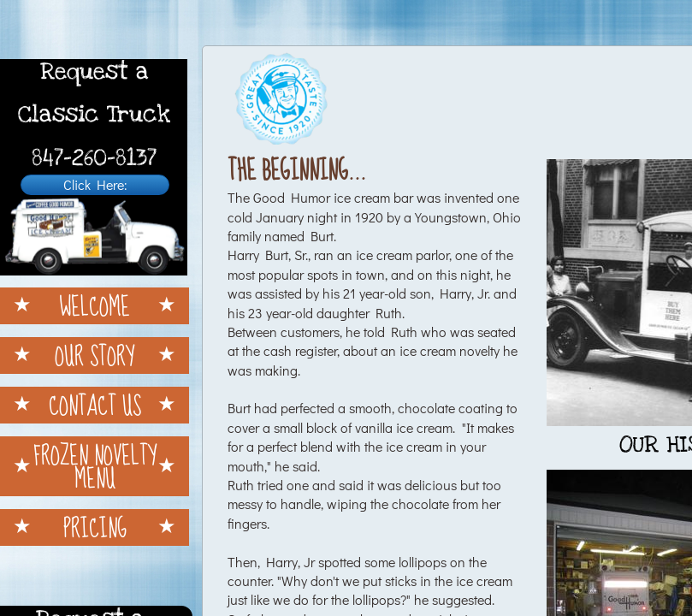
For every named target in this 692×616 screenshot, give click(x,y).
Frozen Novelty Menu (95, 466)
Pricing (95, 527)
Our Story (95, 355)
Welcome (95, 306)
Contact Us (95, 405)
